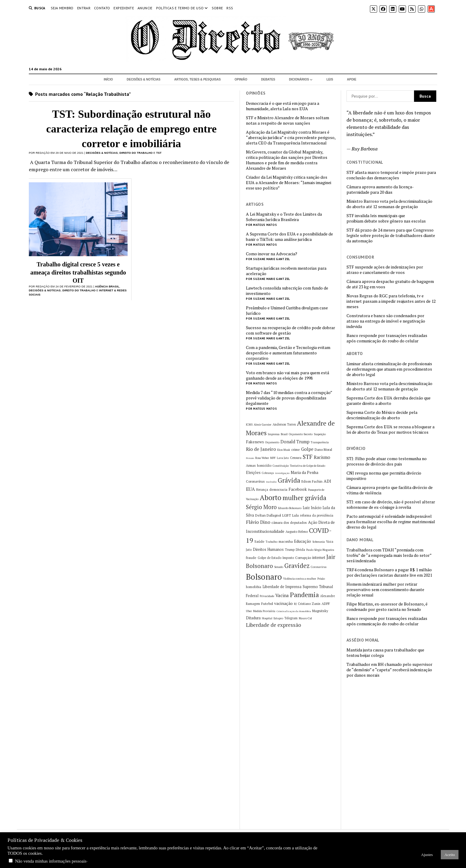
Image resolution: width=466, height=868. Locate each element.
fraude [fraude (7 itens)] (251, 558)
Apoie (351, 79)
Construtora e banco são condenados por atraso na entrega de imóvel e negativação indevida (386, 321)
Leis (330, 79)
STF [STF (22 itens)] (308, 457)
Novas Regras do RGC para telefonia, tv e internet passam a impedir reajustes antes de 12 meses (391, 301)
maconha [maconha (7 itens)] (286, 541)
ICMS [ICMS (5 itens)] (249, 425)
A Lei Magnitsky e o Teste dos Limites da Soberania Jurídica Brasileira (284, 217)
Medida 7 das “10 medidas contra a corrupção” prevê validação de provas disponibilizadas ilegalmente (289, 398)
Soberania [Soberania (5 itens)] (319, 542)
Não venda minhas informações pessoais (51, 861)
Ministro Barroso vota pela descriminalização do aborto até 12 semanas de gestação (389, 204)
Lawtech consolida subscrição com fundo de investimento (287, 291)
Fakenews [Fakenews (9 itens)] (255, 442)
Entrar (84, 8)
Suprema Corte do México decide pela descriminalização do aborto (382, 415)
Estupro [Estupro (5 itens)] (278, 618)
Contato (102, 8)
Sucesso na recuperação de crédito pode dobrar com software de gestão (290, 330)
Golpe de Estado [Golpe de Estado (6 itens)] (269, 558)
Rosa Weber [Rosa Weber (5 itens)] (262, 458)
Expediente (124, 8)
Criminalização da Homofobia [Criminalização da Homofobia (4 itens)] (294, 611)
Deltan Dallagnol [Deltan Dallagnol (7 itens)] (268, 515)
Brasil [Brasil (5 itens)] (284, 434)
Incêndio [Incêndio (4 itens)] (271, 482)
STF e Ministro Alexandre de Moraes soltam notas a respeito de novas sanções (287, 120)
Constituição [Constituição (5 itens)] (281, 466)
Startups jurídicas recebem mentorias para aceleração (286, 271)
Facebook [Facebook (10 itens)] (298, 489)
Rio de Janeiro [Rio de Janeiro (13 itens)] (261, 449)
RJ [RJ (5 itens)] (295, 604)
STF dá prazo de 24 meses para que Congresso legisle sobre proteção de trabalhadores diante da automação (391, 235)
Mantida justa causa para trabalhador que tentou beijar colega (385, 653)
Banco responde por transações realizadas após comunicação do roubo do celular (387, 338)
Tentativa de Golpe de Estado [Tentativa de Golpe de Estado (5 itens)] (308, 466)
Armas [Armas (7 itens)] (251, 465)
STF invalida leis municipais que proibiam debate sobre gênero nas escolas (386, 218)
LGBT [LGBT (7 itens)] (287, 515)
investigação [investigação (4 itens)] (282, 473)
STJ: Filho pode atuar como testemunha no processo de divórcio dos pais (387, 461)
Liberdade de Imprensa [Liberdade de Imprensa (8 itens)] (282, 587)
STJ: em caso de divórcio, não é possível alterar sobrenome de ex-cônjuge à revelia (391, 505)
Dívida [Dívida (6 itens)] (300, 550)
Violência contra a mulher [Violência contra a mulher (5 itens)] (300, 579)
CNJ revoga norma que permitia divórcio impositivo (384, 476)
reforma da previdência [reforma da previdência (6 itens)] (317, 515)
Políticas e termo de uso (180, 8)
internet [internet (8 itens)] (319, 558)
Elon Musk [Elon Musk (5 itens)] (284, 450)
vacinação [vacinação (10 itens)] (283, 603)
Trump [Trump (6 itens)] (290, 550)
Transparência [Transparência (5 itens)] (320, 442)
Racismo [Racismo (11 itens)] (322, 457)
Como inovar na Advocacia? (272, 254)
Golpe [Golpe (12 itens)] (307, 449)
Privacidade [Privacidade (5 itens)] (267, 596)
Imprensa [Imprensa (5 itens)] (274, 434)
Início (108, 79)
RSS (230, 8)
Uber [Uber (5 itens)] (249, 611)
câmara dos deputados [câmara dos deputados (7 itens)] (289, 522)
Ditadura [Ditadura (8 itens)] (253, 618)
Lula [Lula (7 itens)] (295, 515)
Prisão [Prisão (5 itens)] (321, 579)
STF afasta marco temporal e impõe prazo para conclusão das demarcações (391, 175)
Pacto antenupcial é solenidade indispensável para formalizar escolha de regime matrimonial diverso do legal (391, 522)
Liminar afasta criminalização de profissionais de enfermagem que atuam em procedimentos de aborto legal (389, 369)
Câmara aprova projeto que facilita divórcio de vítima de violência (390, 490)
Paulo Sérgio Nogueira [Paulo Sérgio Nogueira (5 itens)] (320, 550)
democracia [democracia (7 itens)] (278, 489)
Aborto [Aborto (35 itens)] (271, 498)
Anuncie (145, 8)
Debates (268, 79)
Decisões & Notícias (144, 79)
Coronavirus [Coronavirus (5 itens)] (319, 567)
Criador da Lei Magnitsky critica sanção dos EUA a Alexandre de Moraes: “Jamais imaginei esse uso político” (289, 183)
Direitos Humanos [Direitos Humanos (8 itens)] (268, 549)
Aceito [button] (450, 855)
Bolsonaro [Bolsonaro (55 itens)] (264, 577)
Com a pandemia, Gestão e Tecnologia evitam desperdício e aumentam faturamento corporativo (288, 353)
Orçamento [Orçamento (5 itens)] (272, 442)
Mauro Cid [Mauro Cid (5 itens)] (305, 618)
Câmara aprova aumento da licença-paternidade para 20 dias (380, 190)
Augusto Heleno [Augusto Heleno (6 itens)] (297, 532)
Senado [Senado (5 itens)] (279, 567)
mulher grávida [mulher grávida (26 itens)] (304, 498)
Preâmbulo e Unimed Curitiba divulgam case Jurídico (287, 311)
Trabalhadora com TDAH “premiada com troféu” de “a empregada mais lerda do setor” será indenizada (389, 555)
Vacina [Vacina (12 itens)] (282, 595)
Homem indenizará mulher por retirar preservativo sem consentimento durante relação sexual (385, 590)
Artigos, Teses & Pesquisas (197, 79)
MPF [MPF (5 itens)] (273, 458)
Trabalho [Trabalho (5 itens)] (272, 542)
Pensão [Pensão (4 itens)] (250, 458)
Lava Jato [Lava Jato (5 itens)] (283, 458)
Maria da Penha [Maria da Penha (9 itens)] (304, 472)
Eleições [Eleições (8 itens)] (253, 473)
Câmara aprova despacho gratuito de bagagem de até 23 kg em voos (390, 284)
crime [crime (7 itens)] (296, 449)
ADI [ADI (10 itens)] (327, 481)
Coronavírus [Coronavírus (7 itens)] (255, 481)
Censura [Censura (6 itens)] (296, 458)
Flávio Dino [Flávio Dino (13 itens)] (258, 522)
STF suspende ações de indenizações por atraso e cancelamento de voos (385, 270)
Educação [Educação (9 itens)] (303, 541)
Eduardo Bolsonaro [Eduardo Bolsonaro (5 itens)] (290, 508)
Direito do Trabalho (136, 153)
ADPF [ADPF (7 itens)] (326, 604)
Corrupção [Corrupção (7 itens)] (303, 558)
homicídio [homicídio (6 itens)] (264, 466)
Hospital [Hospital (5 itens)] (267, 618)
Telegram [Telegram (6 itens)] (291, 618)
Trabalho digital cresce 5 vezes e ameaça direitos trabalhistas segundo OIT (78, 272)
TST (159, 153)
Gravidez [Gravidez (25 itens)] (297, 566)
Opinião (241, 79)
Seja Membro (62, 8)
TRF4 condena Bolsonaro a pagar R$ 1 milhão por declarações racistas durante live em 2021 (389, 572)
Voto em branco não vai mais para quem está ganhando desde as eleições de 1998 (287, 375)
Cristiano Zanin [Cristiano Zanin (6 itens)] (309, 604)
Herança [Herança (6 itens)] (262, 490)
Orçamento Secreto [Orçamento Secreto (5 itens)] (301, 434)
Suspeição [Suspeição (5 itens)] (320, 434)
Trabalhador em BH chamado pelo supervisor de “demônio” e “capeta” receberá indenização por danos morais (389, 670)
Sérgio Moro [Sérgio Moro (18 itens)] (261, 507)
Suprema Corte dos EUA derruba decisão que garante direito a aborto (389, 401)
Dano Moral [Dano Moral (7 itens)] (323, 449)
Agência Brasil (107, 287)
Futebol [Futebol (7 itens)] (267, 604)
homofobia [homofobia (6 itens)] (254, 587)
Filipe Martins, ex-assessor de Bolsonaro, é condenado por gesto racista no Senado (387, 607)
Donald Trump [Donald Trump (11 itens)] (295, 442)
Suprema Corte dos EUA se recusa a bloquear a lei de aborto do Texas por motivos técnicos (390, 429)
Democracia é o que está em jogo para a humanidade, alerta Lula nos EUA (283, 106)
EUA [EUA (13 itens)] (250, 489)
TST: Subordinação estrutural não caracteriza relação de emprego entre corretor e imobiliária (132, 129)
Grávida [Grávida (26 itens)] (289, 480)
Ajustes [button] (427, 855)
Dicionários (299, 79)
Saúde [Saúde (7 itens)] (259, 541)
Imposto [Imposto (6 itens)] (288, 558)
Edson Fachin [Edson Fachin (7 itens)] (312, 481)
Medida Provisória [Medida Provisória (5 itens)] (264, 611)
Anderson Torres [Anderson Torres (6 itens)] (284, 424)
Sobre (217, 8)
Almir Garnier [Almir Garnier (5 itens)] (263, 425)
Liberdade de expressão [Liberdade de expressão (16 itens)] (274, 625)
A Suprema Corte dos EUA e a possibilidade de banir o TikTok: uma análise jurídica (289, 237)
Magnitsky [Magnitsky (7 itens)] (320, 611)
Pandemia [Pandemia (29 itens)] (304, 595)
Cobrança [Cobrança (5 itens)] (268, 473)
